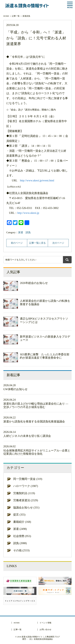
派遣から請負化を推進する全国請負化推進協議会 (34, 421)
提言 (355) (19, 515)
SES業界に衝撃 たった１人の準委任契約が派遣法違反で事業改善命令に (45, 356)
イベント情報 (45, 623)
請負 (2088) (20, 543)
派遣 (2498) (20, 529)
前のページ (17, 243)
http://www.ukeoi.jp (28, 213)
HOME (6, 16)
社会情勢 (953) (22, 536)
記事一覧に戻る (37, 243)
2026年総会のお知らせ (34, 283)
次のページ (58, 243)
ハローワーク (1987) (26, 486)
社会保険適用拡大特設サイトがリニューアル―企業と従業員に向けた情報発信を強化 (37, 452)
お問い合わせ (45, 629)
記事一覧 (16, 16)
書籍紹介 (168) (22, 522)
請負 (28, 16)
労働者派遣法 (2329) (26, 500)
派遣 (24, 16)
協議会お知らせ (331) (26, 507)
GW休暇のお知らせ (15, 389)
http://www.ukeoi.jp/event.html (37, 180)
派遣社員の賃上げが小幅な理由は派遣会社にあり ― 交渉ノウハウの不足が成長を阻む (36, 405)
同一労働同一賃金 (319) (28, 479)
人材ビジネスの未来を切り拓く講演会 (27, 436)
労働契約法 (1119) (24, 493)
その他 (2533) (21, 550)
